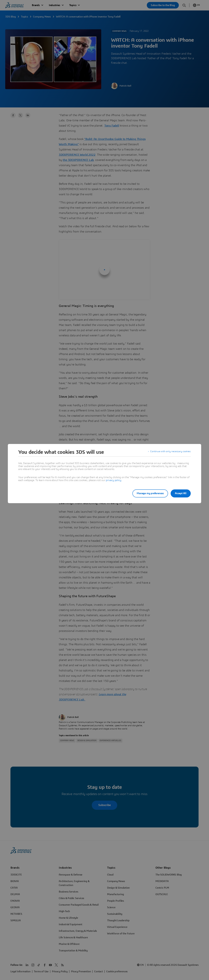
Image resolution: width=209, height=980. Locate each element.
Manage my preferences (148, 493)
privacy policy (113, 480)
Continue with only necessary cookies (170, 452)
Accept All (181, 493)
